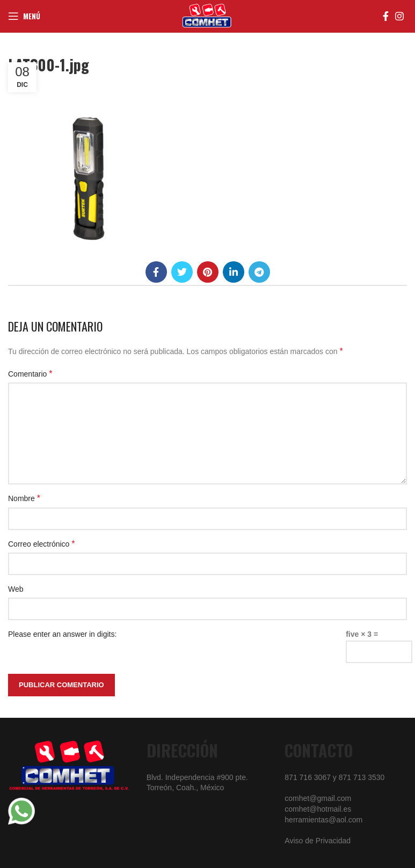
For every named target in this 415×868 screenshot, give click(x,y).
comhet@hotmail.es (318, 809)
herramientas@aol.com (323, 820)
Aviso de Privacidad (318, 841)
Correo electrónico (42, 544)
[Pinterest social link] (208, 272)
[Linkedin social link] (234, 272)
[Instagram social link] (399, 16)
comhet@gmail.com (318, 798)
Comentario (30, 374)
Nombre (24, 498)
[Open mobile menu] (24, 16)
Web (16, 589)
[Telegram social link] (259, 272)
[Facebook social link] (386, 16)
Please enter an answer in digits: (62, 634)
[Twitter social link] (182, 272)
